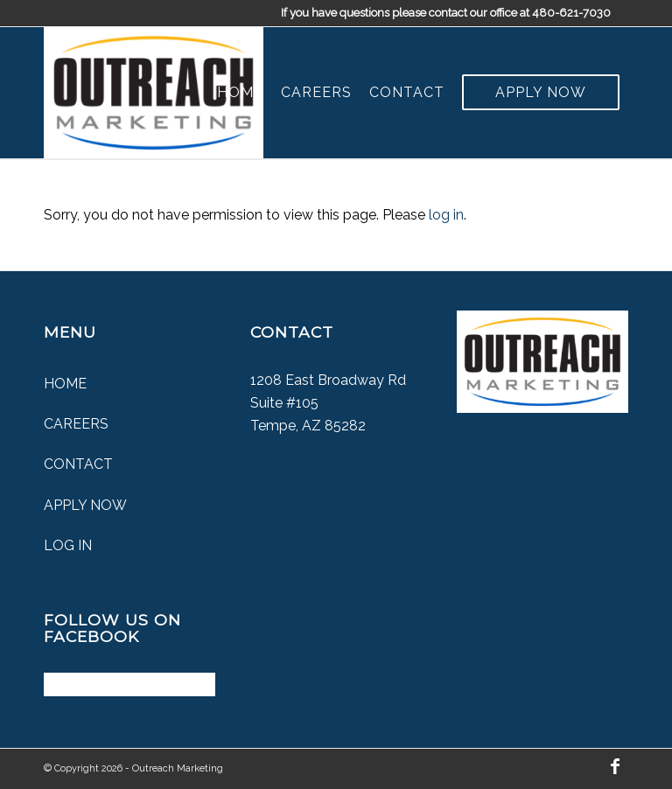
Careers (76, 424)
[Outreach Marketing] (154, 93)
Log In (68, 545)
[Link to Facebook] (615, 766)
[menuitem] (240, 93)
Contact (78, 464)
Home (65, 384)
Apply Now (85, 505)
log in (446, 215)
